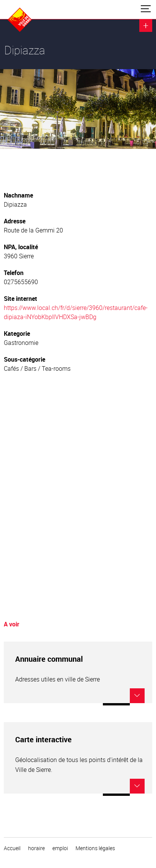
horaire (36, 848)
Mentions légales (95, 848)
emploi (60, 848)
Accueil (12, 848)
